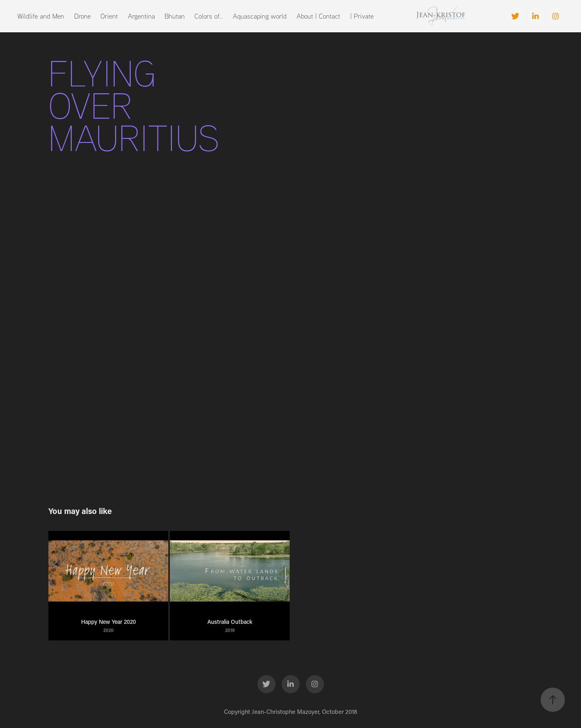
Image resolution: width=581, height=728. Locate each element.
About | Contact (318, 16)
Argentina (141, 16)
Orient (109, 16)
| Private (362, 16)
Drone (83, 16)
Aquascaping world (260, 16)
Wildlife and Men (41, 16)
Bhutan (175, 16)
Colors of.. (209, 16)
